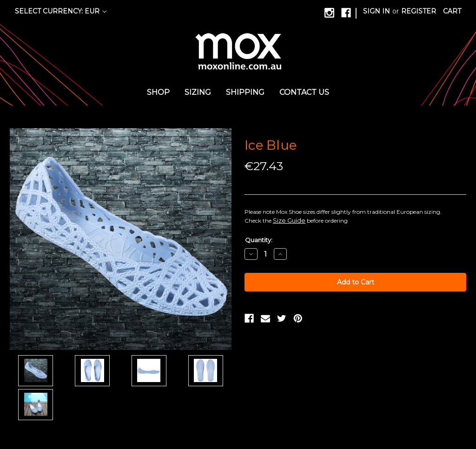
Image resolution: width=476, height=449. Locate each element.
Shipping (245, 92)
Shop (158, 92)
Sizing (198, 92)
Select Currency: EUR (61, 11)
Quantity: (259, 240)
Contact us (304, 92)
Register (419, 11)
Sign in (377, 11)
